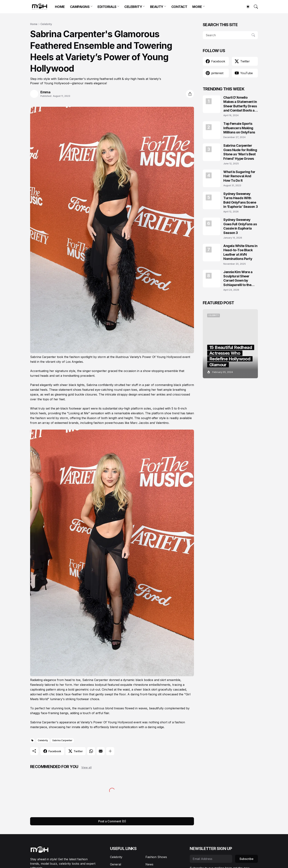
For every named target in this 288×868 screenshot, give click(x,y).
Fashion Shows (156, 857)
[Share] (190, 94)
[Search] (254, 7)
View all (87, 767)
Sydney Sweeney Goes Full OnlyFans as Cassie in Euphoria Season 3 (240, 226)
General (116, 864)
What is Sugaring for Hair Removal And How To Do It (239, 176)
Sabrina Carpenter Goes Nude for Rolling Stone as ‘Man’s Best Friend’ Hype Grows (240, 152)
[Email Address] (211, 859)
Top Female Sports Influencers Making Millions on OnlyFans (239, 128)
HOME (60, 7)
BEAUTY (157, 7)
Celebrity (46, 24)
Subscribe (246, 859)
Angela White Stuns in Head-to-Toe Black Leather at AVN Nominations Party (240, 252)
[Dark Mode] (246, 7)
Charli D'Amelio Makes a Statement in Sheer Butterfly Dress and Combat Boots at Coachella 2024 (240, 104)
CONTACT (179, 7)
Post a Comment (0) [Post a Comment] (112, 821)
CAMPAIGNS (80, 7)
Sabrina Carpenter (62, 740)
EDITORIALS (107, 7)
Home (34, 24)
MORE (197, 7)
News (149, 864)
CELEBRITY (133, 7)
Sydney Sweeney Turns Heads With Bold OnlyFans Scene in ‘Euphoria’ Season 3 (241, 200)
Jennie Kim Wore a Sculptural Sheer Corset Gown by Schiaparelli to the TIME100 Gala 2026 (239, 279)
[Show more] (110, 751)
